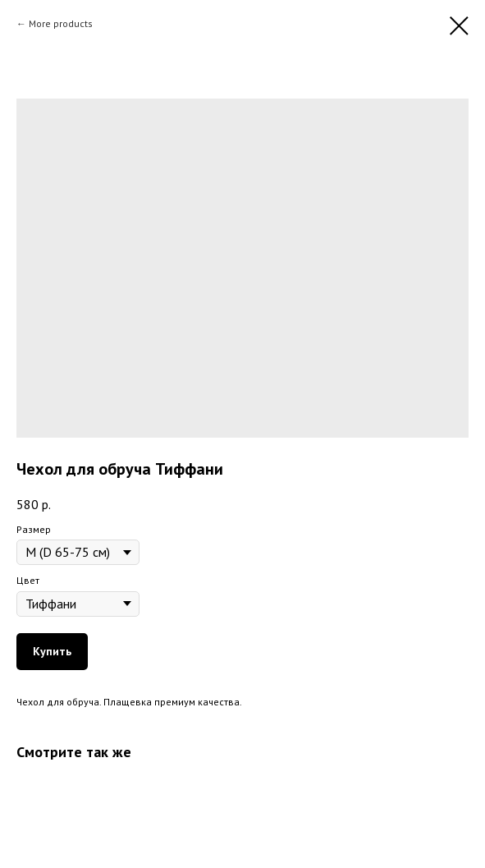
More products (61, 23)
